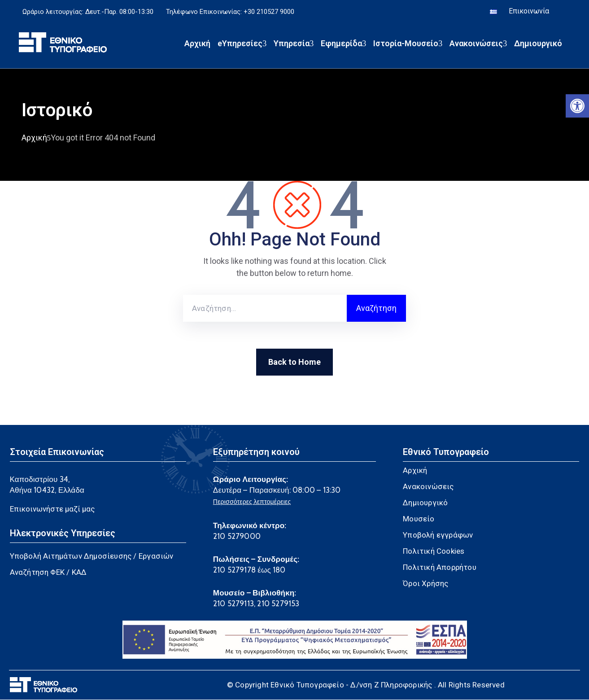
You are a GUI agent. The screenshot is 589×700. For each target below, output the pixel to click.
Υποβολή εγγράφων (438, 535)
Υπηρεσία (294, 45)
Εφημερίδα (343, 45)
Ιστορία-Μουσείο (408, 45)
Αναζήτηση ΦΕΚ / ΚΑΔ (48, 573)
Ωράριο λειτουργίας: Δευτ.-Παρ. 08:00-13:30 (88, 13)
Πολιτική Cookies (434, 551)
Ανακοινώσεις (478, 45)
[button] (577, 106)
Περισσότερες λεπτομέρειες (252, 502)
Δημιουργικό (538, 45)
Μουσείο (419, 519)
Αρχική (197, 45)
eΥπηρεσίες (242, 45)
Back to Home (294, 362)
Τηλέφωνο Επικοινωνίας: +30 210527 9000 (230, 13)
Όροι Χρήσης (425, 584)
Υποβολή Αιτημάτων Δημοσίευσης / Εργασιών (92, 556)
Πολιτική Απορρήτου (440, 568)
